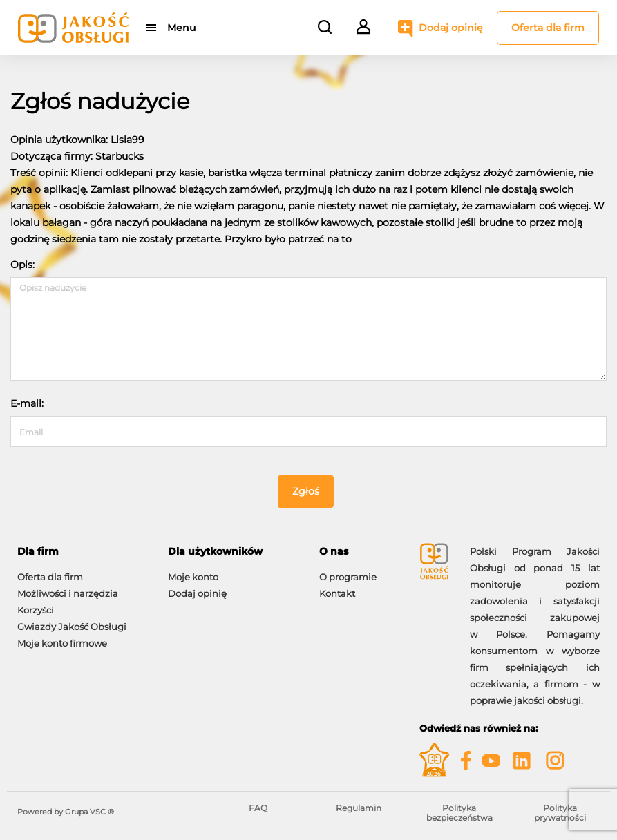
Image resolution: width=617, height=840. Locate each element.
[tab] (82, 552)
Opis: (22, 265)
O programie (348, 577)
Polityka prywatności (560, 813)
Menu (181, 28)
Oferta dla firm (548, 28)
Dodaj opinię (451, 28)
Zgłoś (306, 491)
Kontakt (337, 593)
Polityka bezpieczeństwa (459, 813)
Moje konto (193, 577)
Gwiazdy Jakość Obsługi (72, 627)
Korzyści (36, 610)
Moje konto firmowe (62, 643)
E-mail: (27, 403)
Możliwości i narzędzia (68, 593)
